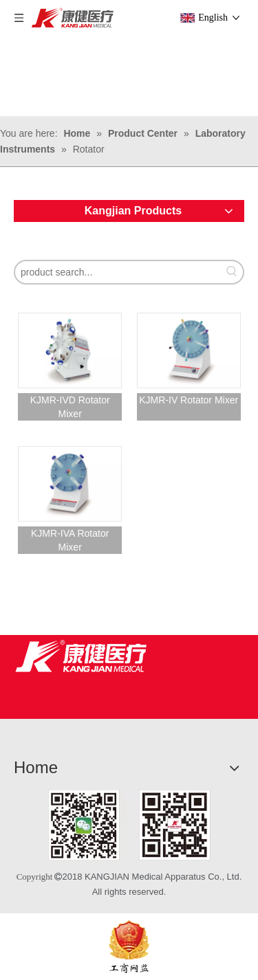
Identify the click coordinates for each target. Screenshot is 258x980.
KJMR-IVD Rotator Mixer (70, 407)
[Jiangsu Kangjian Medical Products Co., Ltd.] (81, 656)
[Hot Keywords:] (232, 272)
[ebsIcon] (129, 947)
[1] (129, 825)
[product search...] (118, 272)
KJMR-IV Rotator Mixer (189, 400)
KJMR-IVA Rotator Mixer (70, 540)
